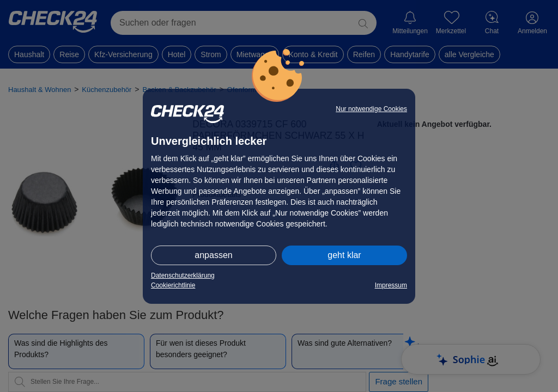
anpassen (213, 255)
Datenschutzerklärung (183, 275)
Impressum (391, 285)
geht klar (344, 255)
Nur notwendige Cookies (371, 109)
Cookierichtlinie (173, 285)
